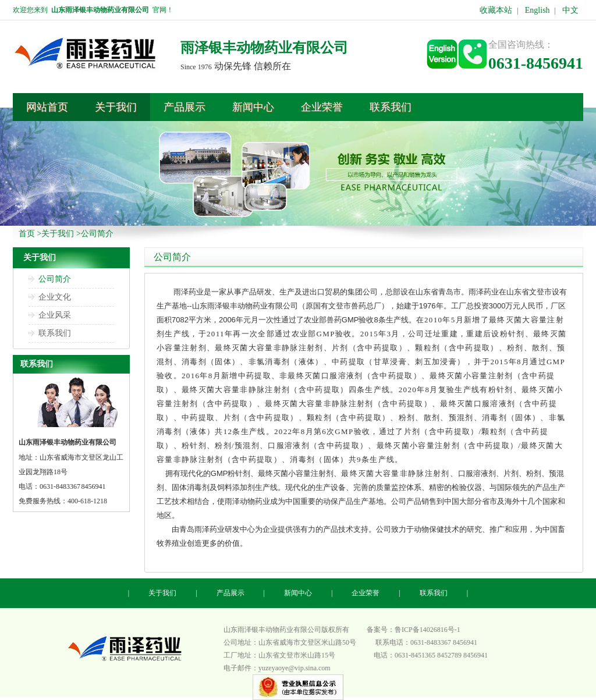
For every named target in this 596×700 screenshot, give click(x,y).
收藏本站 (496, 10)
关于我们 (58, 234)
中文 (570, 10)
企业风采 (55, 315)
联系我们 (55, 333)
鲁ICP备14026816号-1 (428, 630)
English (538, 10)
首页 (27, 234)
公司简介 (97, 234)
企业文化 (55, 297)
